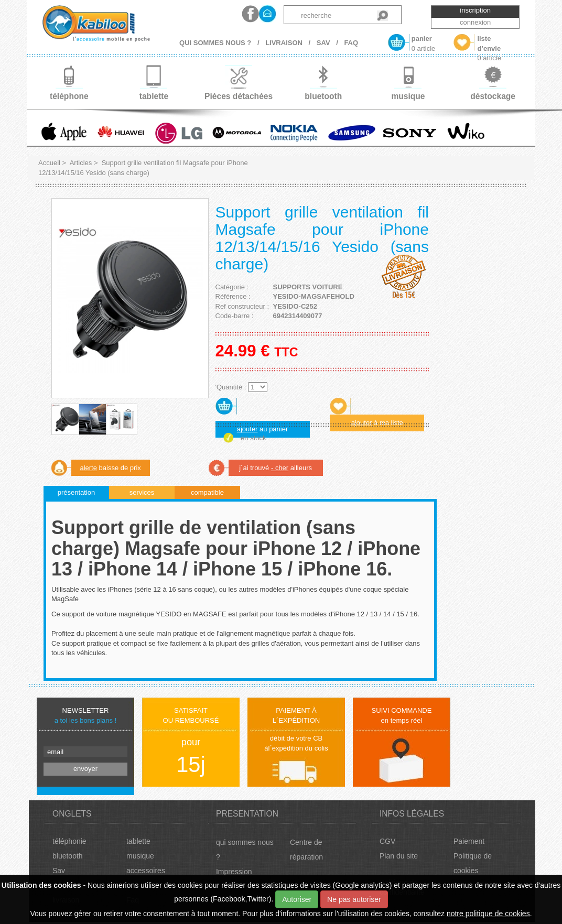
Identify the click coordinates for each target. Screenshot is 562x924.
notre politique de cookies (488, 914)
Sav (59, 871)
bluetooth (68, 856)
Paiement (469, 841)
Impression (234, 872)
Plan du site (399, 856)
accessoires (146, 871)
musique (140, 856)
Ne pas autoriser (354, 899)
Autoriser (297, 899)
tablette (138, 841)
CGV (387, 841)
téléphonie (69, 841)
